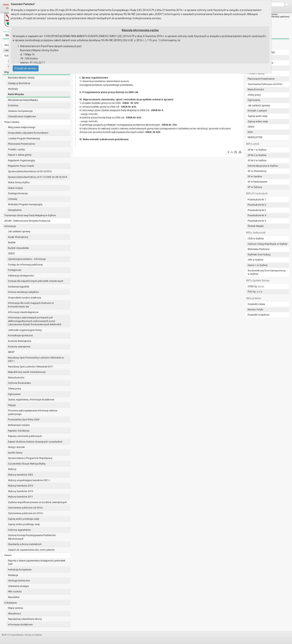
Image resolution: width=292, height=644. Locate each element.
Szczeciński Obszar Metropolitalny (27, 464)
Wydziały (13, 89)
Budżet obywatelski (19, 248)
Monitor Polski (255, 310)
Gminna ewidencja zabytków (23, 292)
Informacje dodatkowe (20, 625)
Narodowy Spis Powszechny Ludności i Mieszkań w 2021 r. (36, 359)
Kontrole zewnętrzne (19, 347)
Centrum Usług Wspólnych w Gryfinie (268, 244)
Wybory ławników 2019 (20, 486)
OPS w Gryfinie (255, 260)
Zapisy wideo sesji (258, 121)
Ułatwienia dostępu (19, 586)
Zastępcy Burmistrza (19, 83)
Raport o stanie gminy (20, 155)
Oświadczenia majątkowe (22, 116)
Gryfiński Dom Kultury (259, 255)
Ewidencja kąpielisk (19, 287)
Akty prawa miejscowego (22, 127)
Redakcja (13, 575)
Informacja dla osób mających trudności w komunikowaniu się (31, 305)
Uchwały (13, 199)
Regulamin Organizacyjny (22, 160)
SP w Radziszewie (257, 182)
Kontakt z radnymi (257, 111)
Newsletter (14, 597)
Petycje (12, 405)
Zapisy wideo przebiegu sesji (24, 524)
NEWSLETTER (255, 137)
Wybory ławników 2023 (20, 475)
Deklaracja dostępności (21, 276)
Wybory (12, 469)
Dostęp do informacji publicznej (25, 265)
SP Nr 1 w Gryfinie (257, 150)
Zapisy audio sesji (257, 116)
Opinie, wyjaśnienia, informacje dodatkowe (31, 400)
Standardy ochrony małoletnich (25, 544)
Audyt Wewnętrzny (18, 237)
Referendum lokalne (19, 425)
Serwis (8, 555)
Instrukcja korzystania (20, 570)
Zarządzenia (15, 210)
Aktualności (14, 614)
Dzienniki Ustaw (256, 304)
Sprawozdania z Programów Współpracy (30, 458)
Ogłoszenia (14, 394)
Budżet (12, 242)
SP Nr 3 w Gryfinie (257, 160)
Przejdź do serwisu (26, 68)
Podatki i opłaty (16, 149)
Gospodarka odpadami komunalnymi (28, 133)
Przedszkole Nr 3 (257, 210)
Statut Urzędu (15, 188)
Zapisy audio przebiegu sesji (24, 519)
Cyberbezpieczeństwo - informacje (27, 259)
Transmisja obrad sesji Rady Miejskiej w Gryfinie (30, 215)
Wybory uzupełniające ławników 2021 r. (29, 480)
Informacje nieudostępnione (23, 312)
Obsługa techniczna (19, 581)
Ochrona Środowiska (19, 383)
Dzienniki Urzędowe (258, 315)
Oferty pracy (15, 389)
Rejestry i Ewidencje (19, 431)
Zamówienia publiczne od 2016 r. (26, 508)
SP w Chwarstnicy (257, 171)
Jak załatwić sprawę (19, 231)
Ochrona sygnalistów (19, 530)
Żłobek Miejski (256, 226)
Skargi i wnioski (16, 447)
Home (6, 5)
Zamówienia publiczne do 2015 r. (26, 513)
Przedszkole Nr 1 (257, 200)
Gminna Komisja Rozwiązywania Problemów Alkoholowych (32, 537)
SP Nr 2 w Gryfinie (257, 155)
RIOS (250, 132)
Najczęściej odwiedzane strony (25, 619)
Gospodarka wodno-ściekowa (24, 298)
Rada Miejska (16, 94)
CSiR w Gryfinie (256, 238)
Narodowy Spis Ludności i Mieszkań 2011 (31, 367)
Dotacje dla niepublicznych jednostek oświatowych (36, 281)
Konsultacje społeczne (20, 335)
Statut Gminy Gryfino (19, 182)
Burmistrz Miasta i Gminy (21, 78)
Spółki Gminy (15, 453)
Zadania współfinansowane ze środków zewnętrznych (37, 502)
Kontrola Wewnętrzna (20, 341)
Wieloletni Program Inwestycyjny (25, 204)
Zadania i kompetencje (20, 111)
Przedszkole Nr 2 (257, 205)
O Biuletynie (11, 603)
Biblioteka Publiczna (259, 249)
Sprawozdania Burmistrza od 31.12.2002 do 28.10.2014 (38, 177)
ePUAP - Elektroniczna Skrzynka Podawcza (27, 221)
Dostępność (15, 270)
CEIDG (11, 253)
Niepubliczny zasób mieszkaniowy (27, 372)
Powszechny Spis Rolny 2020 (24, 419)
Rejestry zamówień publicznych (25, 436)
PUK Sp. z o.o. (255, 292)
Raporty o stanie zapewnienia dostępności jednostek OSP (37, 562)
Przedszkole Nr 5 (257, 221)
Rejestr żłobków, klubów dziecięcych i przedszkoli (35, 442)
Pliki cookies (15, 592)
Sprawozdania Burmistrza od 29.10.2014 (30, 171)
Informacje (10, 226)
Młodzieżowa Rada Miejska (23, 100)
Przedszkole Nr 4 (257, 215)
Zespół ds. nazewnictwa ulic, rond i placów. (31, 550)
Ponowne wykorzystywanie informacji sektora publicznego (33, 412)
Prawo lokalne (12, 122)
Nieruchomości (16, 378)
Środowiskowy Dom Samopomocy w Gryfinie (267, 272)
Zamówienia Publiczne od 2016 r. (265, 84)
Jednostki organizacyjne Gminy (25, 330)
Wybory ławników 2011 (20, 497)
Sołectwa (13, 105)
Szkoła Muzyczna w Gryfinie (263, 166)
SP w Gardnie (255, 176)
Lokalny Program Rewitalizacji (24, 138)
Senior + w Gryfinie (258, 265)
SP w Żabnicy (255, 187)
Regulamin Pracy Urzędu (21, 166)
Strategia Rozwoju (18, 193)
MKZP (11, 352)
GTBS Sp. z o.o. (256, 286)
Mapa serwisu (16, 608)
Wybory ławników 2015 (20, 491)
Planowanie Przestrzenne (21, 144)
